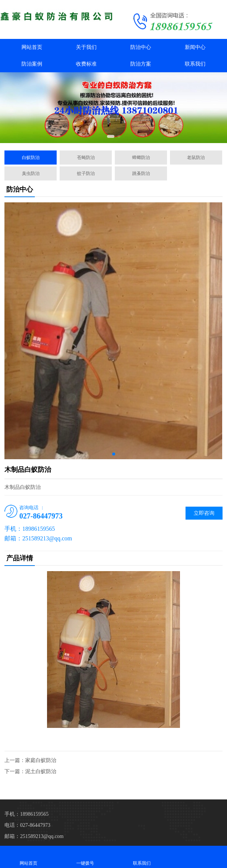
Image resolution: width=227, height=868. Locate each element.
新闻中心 (195, 47)
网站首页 (32, 47)
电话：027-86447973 (27, 825)
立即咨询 (204, 513)
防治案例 (32, 64)
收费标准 (86, 64)
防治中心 (141, 47)
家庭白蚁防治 (41, 760)
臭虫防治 (31, 173)
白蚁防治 (31, 158)
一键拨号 (85, 857)
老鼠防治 (196, 158)
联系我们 (195, 64)
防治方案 (141, 64)
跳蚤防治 (141, 173)
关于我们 (86, 47)
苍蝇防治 (86, 158)
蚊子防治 (86, 173)
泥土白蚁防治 (41, 771)
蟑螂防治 (141, 158)
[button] (111, 136)
